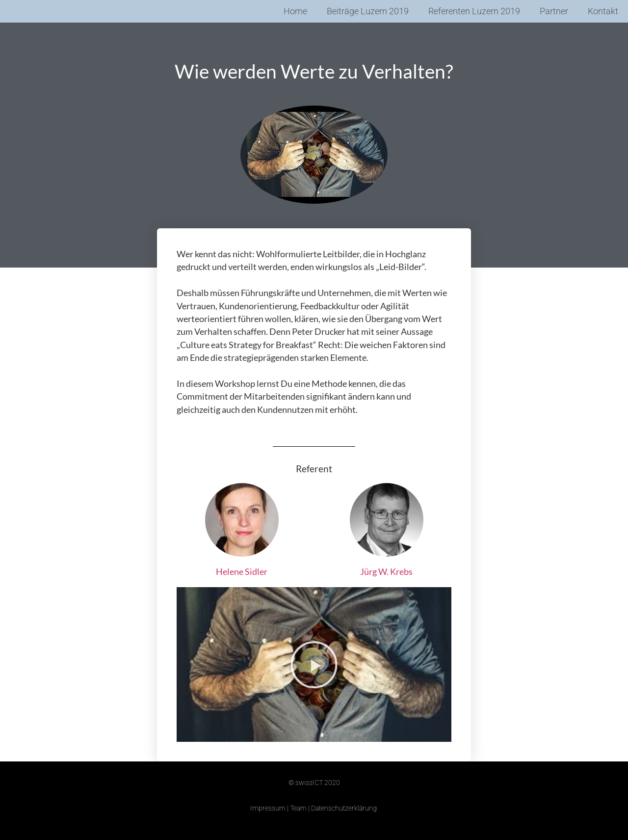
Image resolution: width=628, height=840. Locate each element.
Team (298, 808)
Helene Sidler (242, 571)
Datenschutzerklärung (344, 808)
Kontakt (603, 11)
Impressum (268, 808)
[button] (314, 665)
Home (295, 11)
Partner (554, 11)
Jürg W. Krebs (386, 571)
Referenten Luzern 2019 (474, 11)
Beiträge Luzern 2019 (368, 11)
